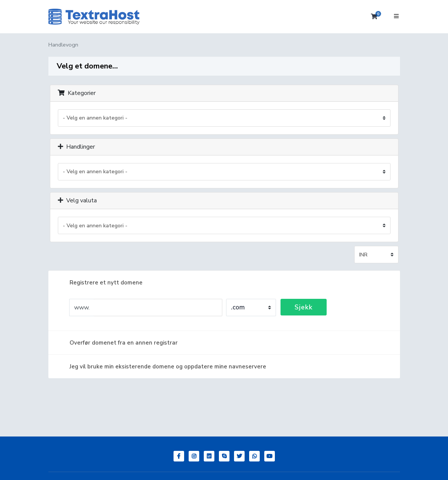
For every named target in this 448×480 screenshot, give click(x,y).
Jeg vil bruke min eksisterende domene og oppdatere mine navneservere (162, 367)
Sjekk (304, 307)
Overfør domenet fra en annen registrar (118, 343)
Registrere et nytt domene (100, 283)
